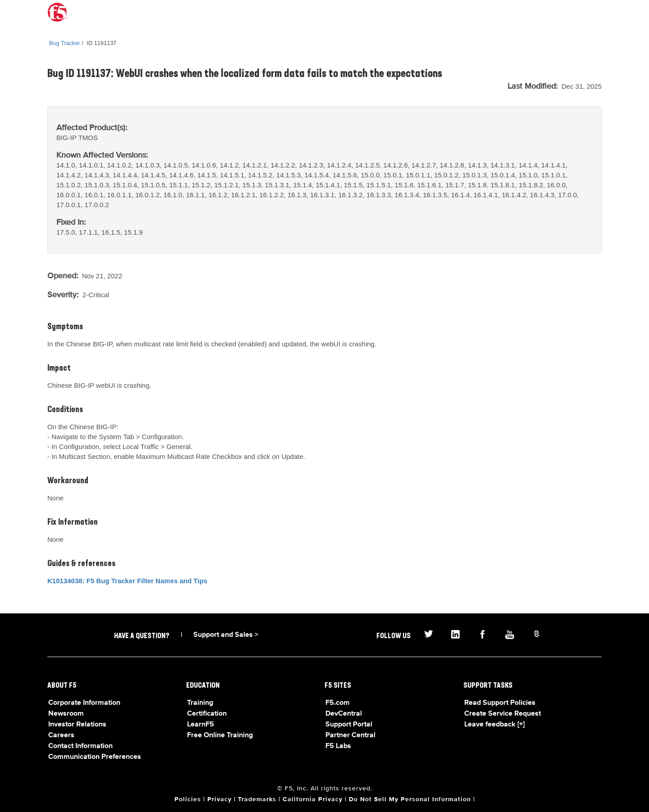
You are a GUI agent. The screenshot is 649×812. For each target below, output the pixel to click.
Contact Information (80, 746)
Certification (207, 714)
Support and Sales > (226, 635)
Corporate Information (84, 703)
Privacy (219, 799)
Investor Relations (77, 725)
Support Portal (349, 725)
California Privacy (313, 799)
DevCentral (344, 714)
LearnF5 (201, 725)
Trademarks (257, 799)
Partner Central (350, 735)
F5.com (338, 703)
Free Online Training (220, 735)
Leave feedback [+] (494, 725)
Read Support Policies (500, 703)
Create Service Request (503, 714)
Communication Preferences (95, 757)
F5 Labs (338, 746)
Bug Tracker (65, 43)
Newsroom (66, 714)
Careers (61, 735)
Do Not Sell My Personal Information (410, 799)
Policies (188, 799)
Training (200, 703)
